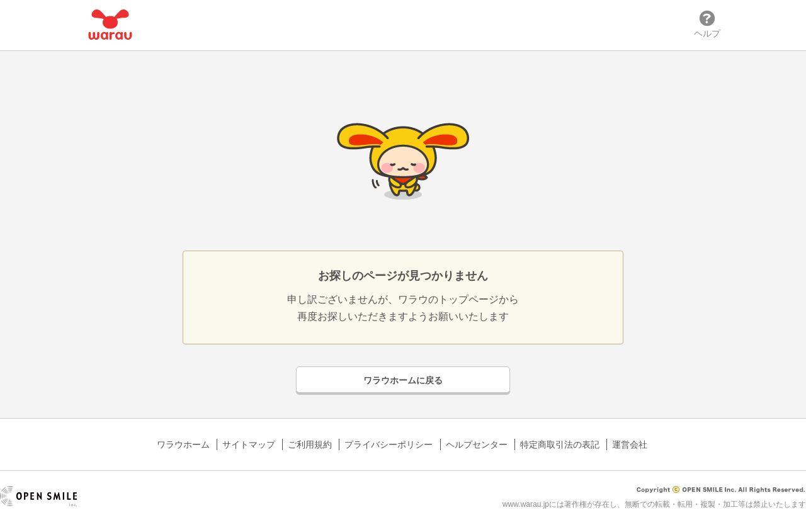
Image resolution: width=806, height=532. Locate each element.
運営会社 (630, 444)
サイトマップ (249, 444)
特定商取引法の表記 (560, 444)
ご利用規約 (310, 444)
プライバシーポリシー (389, 444)
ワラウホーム (183, 444)
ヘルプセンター (477, 444)
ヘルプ (707, 24)
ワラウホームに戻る (403, 380)
